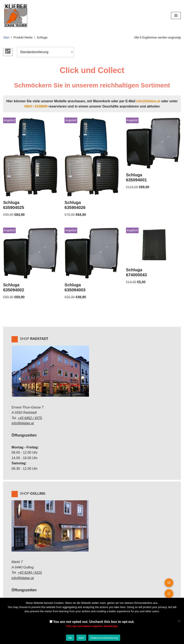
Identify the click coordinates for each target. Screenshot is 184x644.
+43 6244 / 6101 (30, 573)
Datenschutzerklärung (104, 638)
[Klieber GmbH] (16, 15)
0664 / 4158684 (36, 106)
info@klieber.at (148, 101)
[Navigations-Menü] (176, 15)
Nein (81, 638)
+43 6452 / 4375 (30, 418)
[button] (169, 594)
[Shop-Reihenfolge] (46, 52)
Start (6, 37)
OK (70, 638)
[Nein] (179, 621)
